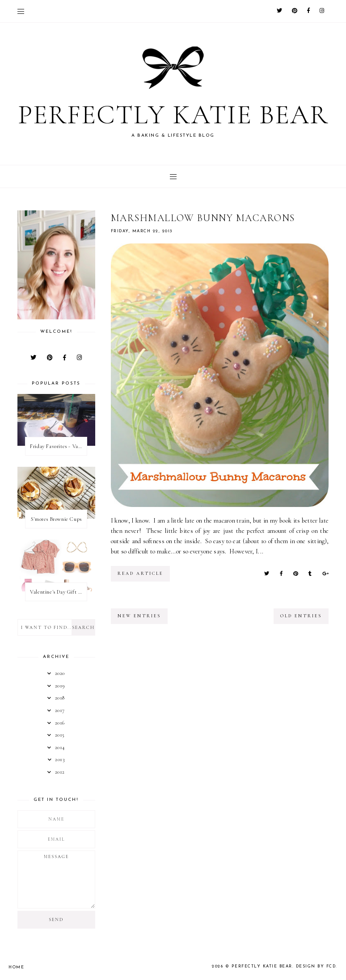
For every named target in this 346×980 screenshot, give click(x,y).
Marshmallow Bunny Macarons (203, 218)
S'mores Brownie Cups (56, 519)
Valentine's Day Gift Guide (58, 592)
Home (16, 967)
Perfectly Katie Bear (173, 115)
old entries (301, 616)
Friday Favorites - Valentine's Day (58, 446)
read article (140, 574)
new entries (139, 616)
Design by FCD (316, 966)
